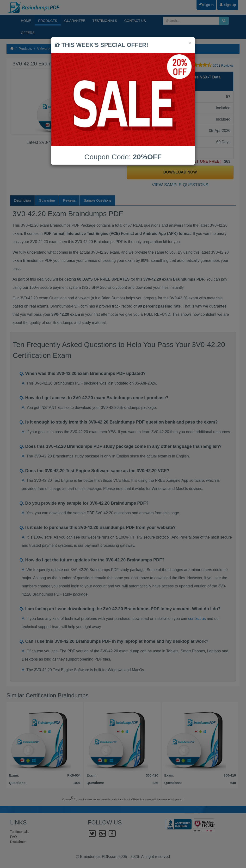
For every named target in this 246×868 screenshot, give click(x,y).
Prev (19, 102)
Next (113, 102)
